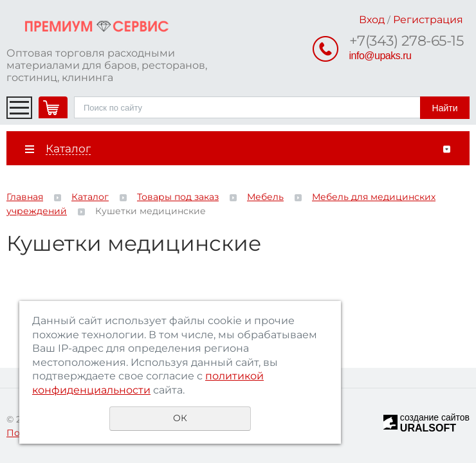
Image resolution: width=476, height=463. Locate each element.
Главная (25, 197)
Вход (372, 20)
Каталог (90, 197)
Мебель (265, 197)
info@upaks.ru (380, 56)
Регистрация (428, 20)
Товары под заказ (178, 197)
